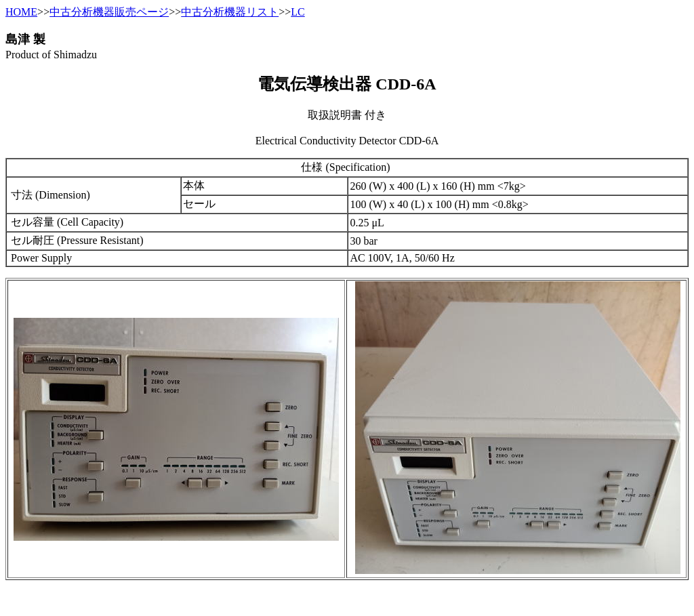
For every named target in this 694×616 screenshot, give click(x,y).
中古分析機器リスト (230, 12)
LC (298, 12)
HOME (21, 12)
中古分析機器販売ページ (109, 12)
